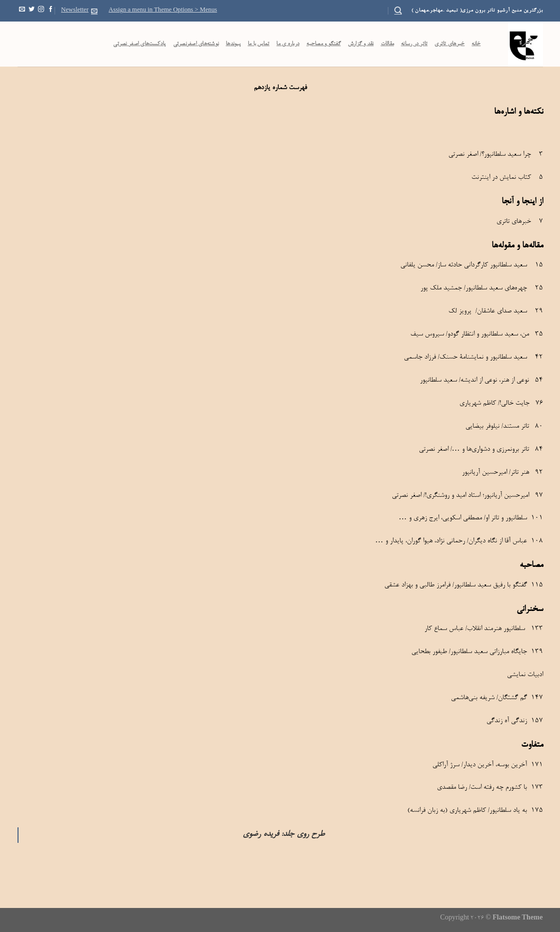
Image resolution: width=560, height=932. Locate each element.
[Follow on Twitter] (32, 11)
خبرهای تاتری (449, 44)
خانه (476, 44)
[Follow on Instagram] (41, 11)
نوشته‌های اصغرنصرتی (196, 44)
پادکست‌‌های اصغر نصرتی (139, 44)
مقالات (388, 44)
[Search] (398, 11)
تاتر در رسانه (414, 44)
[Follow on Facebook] (51, 11)
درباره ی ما (288, 44)
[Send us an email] (22, 11)
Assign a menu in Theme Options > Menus (163, 11)
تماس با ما (259, 44)
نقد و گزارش (361, 44)
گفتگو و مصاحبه (324, 44)
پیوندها (233, 44)
